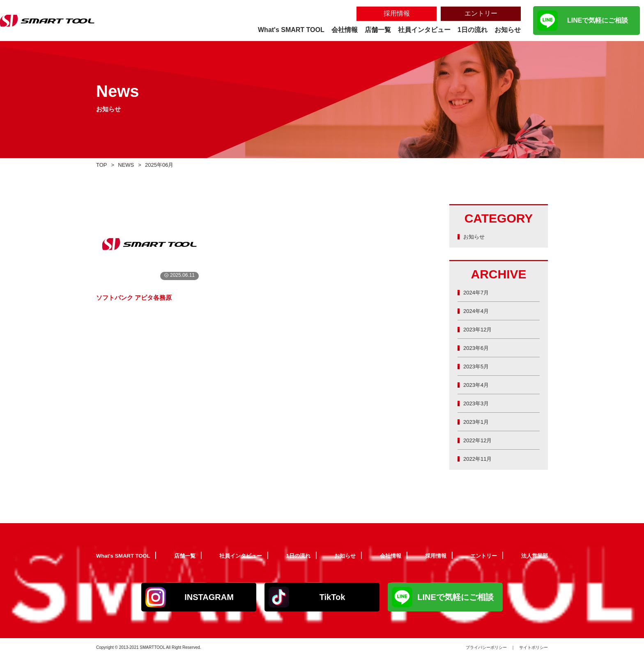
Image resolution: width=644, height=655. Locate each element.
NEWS (129, 164)
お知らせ (476, 236)
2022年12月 (480, 440)
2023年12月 (480, 329)
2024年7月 (478, 292)
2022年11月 (480, 458)
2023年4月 (478, 385)
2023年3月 (478, 403)
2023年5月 (478, 366)
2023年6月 (478, 348)
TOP (102, 164)
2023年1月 (478, 422)
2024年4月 (478, 311)
